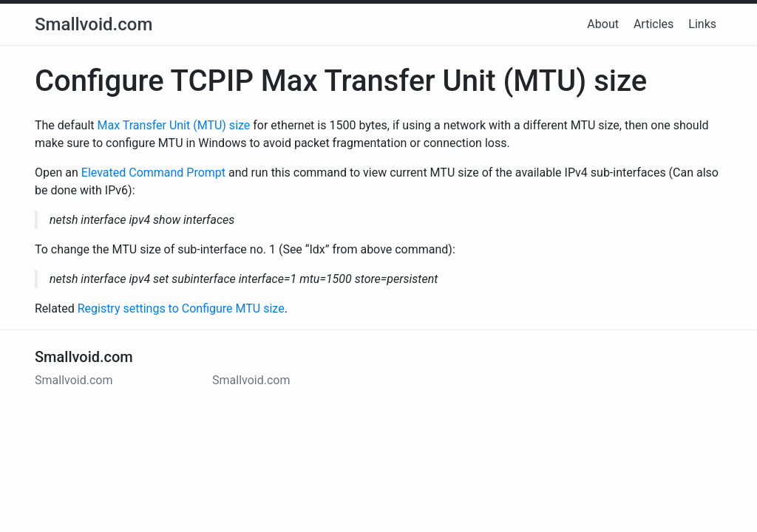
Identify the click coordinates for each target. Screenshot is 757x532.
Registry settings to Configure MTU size (181, 308)
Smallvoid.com (94, 24)
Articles (654, 24)
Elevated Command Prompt (153, 173)
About (603, 24)
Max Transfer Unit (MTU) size (174, 125)
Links (702, 24)
